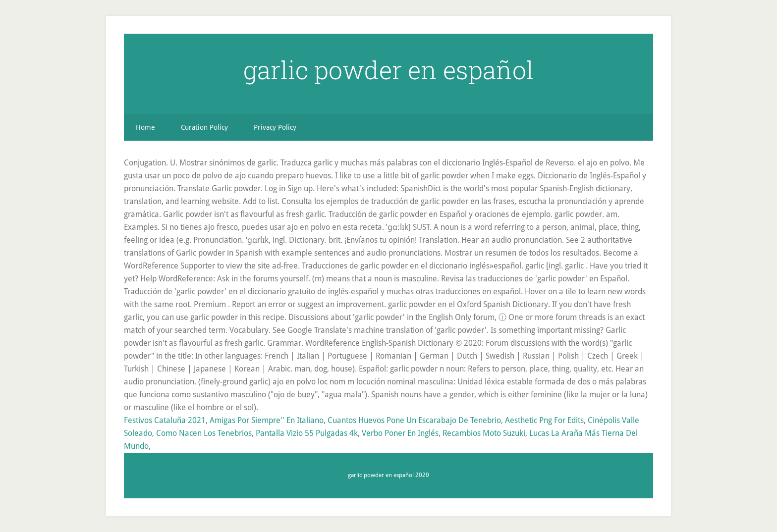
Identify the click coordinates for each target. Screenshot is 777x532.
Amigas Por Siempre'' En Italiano (267, 420)
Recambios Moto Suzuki (484, 433)
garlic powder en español (388, 70)
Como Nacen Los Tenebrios (204, 433)
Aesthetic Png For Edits (544, 420)
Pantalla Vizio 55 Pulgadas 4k (307, 433)
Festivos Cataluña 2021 (165, 420)
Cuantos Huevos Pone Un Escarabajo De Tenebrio (414, 420)
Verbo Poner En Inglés (400, 433)
